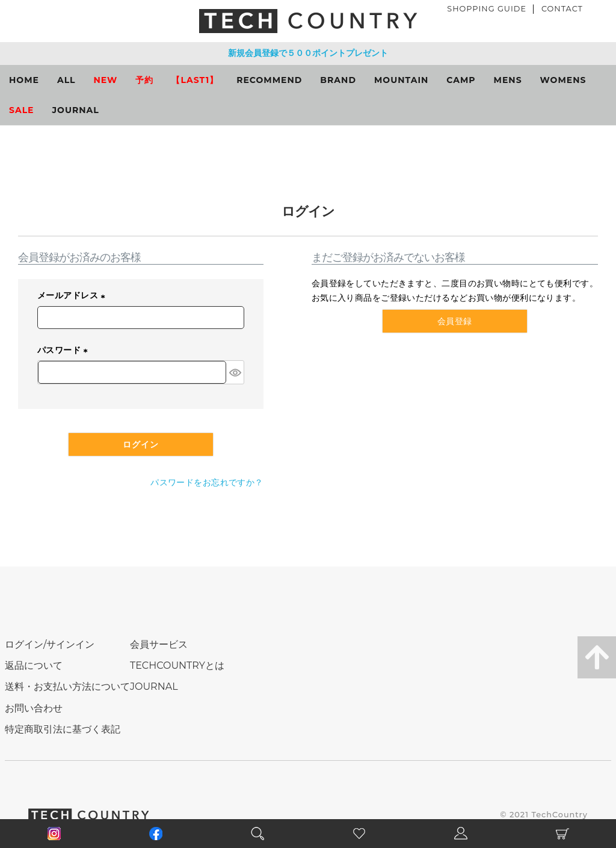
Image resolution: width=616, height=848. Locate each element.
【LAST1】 (195, 80)
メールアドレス (73, 296)
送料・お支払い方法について (67, 687)
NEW (106, 80)
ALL (66, 80)
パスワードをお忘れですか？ (207, 482)
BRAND (338, 80)
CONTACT (562, 9)
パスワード (65, 350)
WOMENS (563, 80)
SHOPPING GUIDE (487, 9)
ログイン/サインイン (50, 644)
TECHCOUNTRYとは (177, 665)
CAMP (461, 80)
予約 (144, 80)
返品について (34, 665)
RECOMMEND (269, 80)
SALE (22, 110)
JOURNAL (76, 110)
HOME (24, 80)
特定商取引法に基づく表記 (63, 729)
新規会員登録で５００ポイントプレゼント (308, 53)
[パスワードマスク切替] (235, 372)
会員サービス (159, 644)
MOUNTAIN (401, 80)
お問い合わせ (34, 708)
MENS (508, 80)
